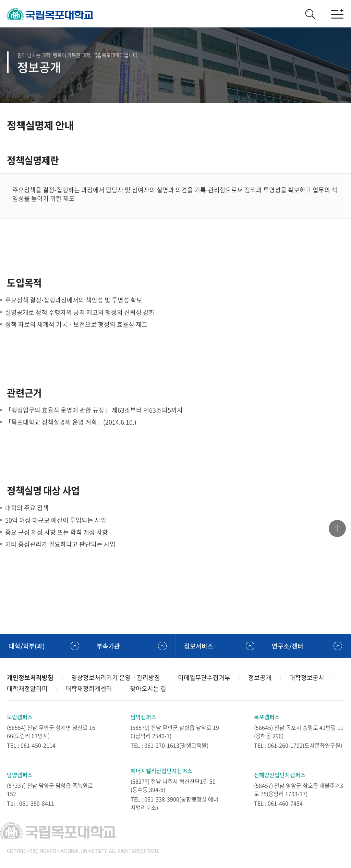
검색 (310, 14)
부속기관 (108, 646)
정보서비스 (199, 646)
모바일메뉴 (337, 14)
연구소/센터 (288, 646)
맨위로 (337, 528)
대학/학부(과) (27, 646)
